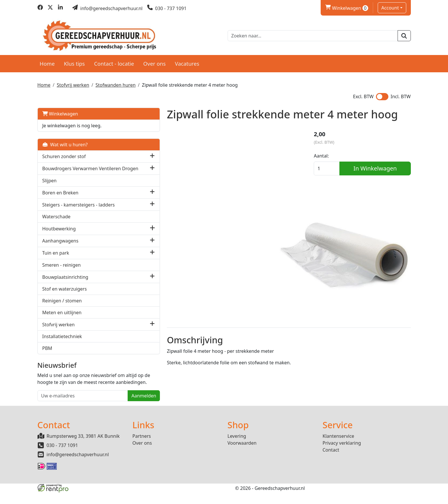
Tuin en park (56, 257)
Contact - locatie (114, 61)
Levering (237, 447)
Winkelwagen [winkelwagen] (347, 8)
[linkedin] (60, 8)
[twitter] (50, 8)
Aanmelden (109, 407)
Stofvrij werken (73, 82)
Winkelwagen (60, 111)
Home (47, 61)
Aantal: (330, 154)
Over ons (154, 61)
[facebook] (40, 8)
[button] (118, 154)
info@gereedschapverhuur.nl (78, 466)
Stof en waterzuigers (65, 293)
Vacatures (187, 61)
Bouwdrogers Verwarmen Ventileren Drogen (70, 169)
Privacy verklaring (342, 454)
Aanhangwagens (61, 245)
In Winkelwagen (379, 167)
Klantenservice (339, 447)
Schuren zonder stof (64, 154)
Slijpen (50, 185)
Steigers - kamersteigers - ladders (79, 209)
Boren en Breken (61, 197)
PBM (47, 352)
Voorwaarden (242, 454)
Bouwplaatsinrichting (65, 281)
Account (390, 8)
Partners (142, 447)
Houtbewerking (59, 233)
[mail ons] (107, 8)
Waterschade (56, 221)
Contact (331, 461)
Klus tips (74, 61)
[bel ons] (167, 8)
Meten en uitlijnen (62, 317)
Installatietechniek (62, 340)
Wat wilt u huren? (65, 142)
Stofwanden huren (116, 82)
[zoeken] (404, 35)
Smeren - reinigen (62, 269)
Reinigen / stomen (62, 305)
